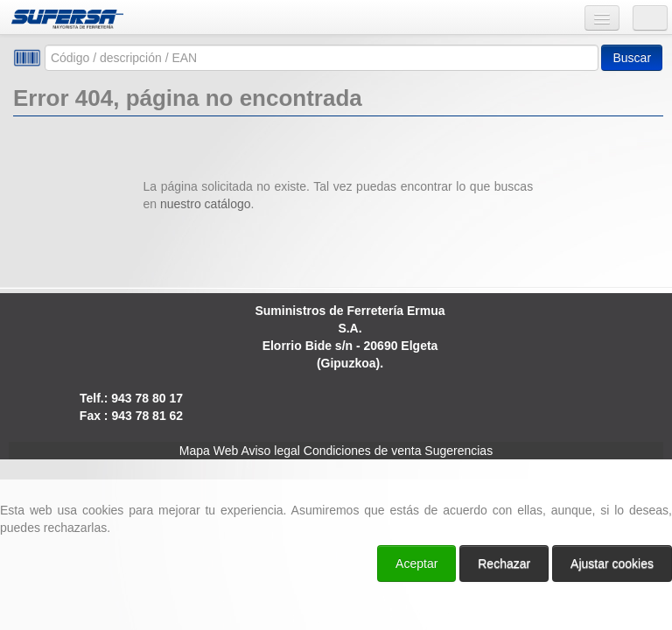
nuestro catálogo (206, 204)
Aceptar (416, 563)
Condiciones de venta (363, 451)
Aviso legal (270, 451)
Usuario (650, 18)
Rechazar (504, 563)
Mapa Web (209, 451)
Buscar (632, 58)
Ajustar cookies (612, 563)
